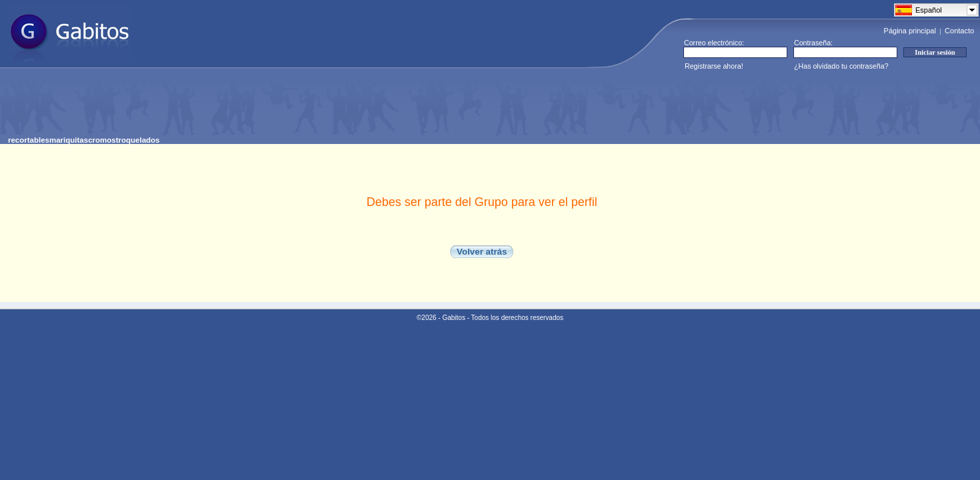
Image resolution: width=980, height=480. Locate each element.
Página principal (910, 31)
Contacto (959, 31)
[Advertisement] (251, 106)
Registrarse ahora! (714, 66)
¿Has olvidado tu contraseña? (841, 66)
